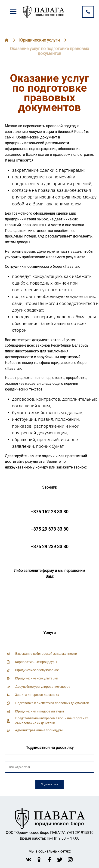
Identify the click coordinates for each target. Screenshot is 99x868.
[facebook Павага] (49, 860)
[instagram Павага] (70, 860)
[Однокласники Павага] (39, 860)
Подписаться (49, 784)
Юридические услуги (39, 40)
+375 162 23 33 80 (50, 512)
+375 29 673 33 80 (50, 529)
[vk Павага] (29, 860)
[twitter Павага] (60, 860)
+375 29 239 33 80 (50, 547)
